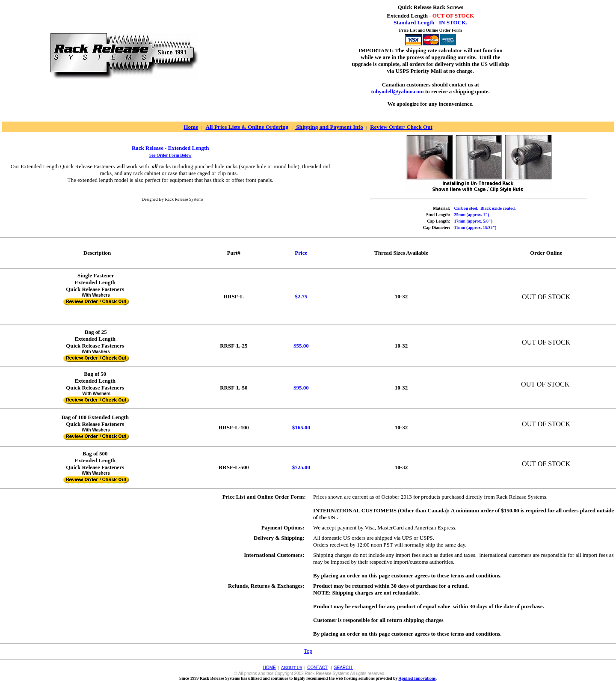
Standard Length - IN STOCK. (430, 22)
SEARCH (344, 668)
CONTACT (317, 668)
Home (191, 127)
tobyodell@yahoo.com (398, 91)
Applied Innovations (417, 678)
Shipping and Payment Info (329, 127)
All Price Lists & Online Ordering (247, 127)
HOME (269, 668)
